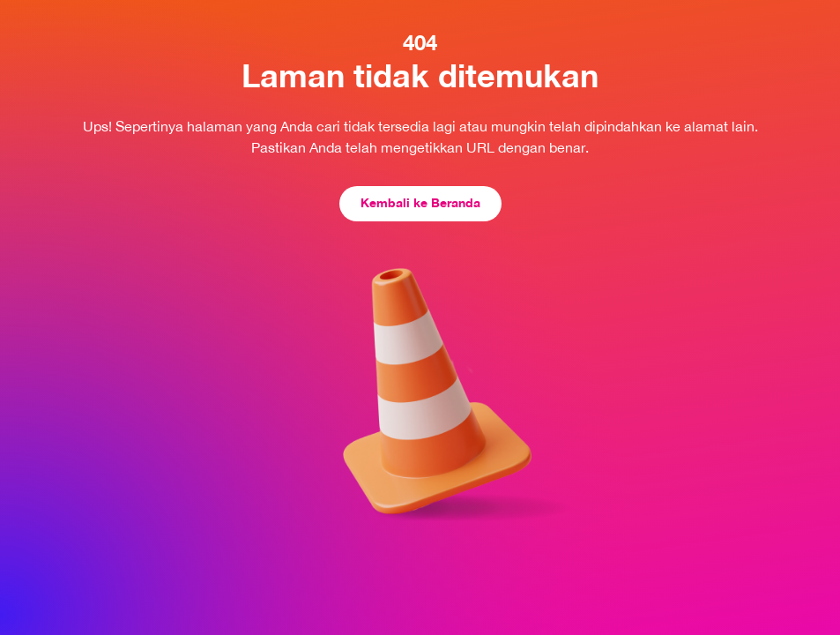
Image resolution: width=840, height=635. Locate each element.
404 (420, 42)
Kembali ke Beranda (420, 202)
